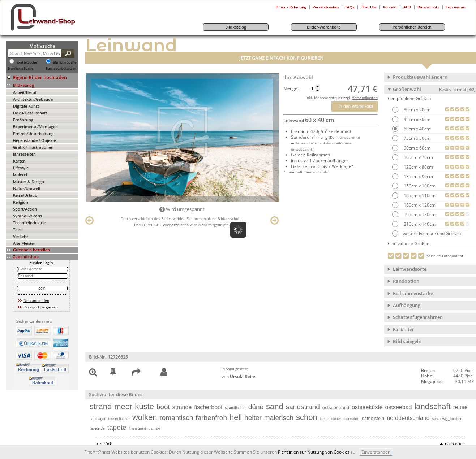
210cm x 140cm (419, 224)
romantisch (176, 418)
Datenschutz (428, 7)
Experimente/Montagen (35, 127)
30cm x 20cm (417, 110)
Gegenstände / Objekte (35, 140)
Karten (19, 161)
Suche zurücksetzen (61, 69)
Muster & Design (29, 181)
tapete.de (97, 428)
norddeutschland (408, 418)
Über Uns (369, 7)
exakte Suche (27, 62)
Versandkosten (326, 7)
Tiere (18, 229)
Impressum (456, 7)
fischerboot (208, 407)
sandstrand (303, 407)
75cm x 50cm (417, 138)
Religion (21, 202)
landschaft (432, 406)
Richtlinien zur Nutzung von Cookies (314, 452)
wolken (145, 417)
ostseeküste (367, 407)
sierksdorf (351, 419)
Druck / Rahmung (291, 7)
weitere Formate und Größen (426, 233)
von (239, 376)
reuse (460, 407)
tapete (117, 427)
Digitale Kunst (26, 106)
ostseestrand (336, 408)
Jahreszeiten (24, 154)
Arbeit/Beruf (25, 92)
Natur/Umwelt (27, 188)
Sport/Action (25, 209)
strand (101, 406)
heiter (253, 418)
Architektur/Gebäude (33, 99)
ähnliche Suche (65, 62)
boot (163, 407)
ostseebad (399, 407)
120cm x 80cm (418, 167)
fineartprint (138, 428)
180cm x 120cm (419, 205)
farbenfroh (211, 418)
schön (307, 417)
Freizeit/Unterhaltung (33, 133)
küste (144, 406)
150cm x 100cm (419, 186)
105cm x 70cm (418, 157)
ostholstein (373, 418)
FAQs (350, 7)
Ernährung (23, 120)
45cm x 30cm (417, 119)
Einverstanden (376, 452)
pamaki (154, 428)
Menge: (291, 88)
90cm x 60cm (417, 148)
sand (275, 406)
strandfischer (235, 408)
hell (236, 417)
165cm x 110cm (419, 196)
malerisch (279, 418)
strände (182, 407)
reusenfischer (119, 419)
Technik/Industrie (29, 223)
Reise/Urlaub (25, 195)
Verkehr (21, 236)
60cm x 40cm (417, 129)
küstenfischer (331, 419)
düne (256, 407)
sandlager (98, 419)
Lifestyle (21, 168)
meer (123, 406)
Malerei (20, 175)
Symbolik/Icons (27, 216)
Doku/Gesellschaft (30, 113)
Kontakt (390, 7)
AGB (407, 7)
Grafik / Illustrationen (33, 147)
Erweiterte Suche (20, 69)
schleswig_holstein (447, 419)
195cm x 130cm (419, 214)
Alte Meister (24, 243)
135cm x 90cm (418, 176)
